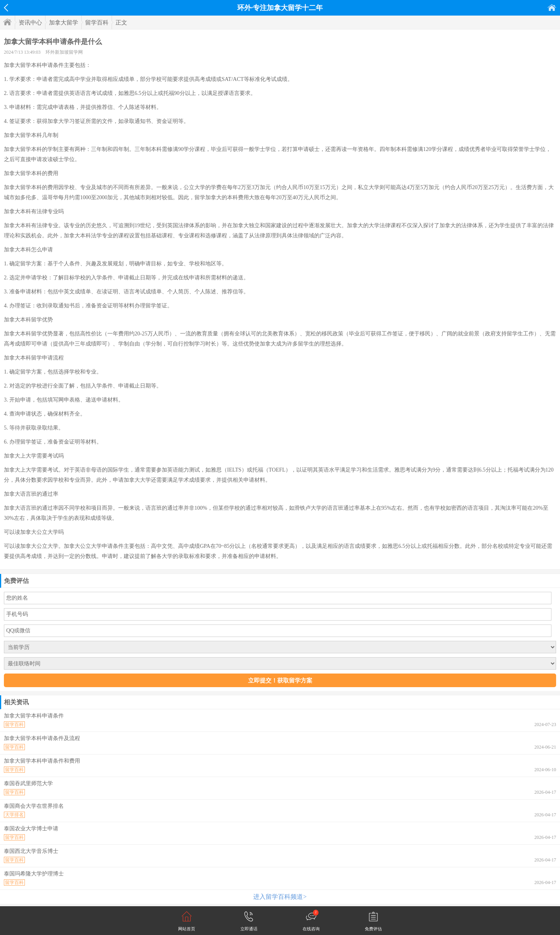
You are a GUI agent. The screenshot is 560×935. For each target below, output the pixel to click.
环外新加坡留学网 (64, 52)
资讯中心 (30, 23)
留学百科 (97, 23)
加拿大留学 (64, 23)
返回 (6, 8)
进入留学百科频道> (280, 897)
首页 (552, 8)
